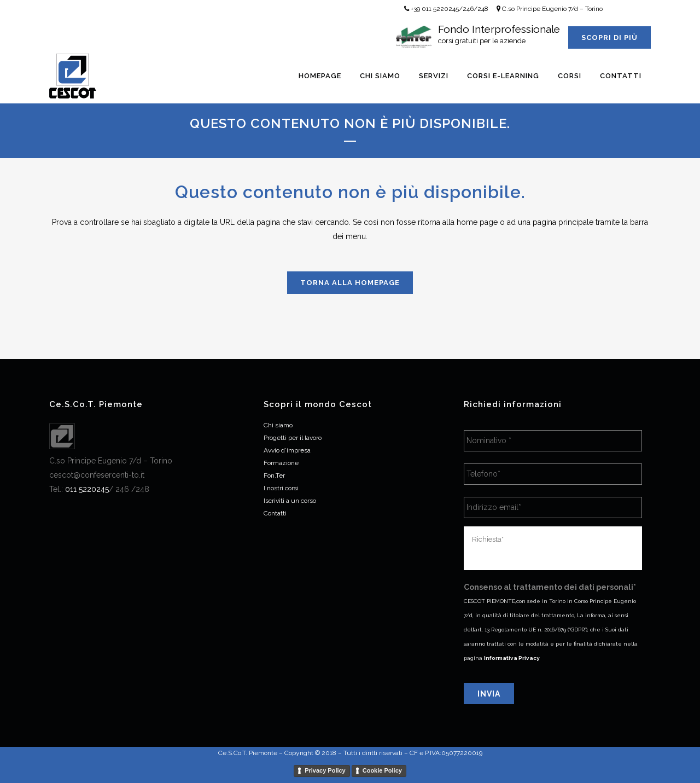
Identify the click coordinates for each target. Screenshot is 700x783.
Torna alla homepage (350, 283)
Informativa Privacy (512, 658)
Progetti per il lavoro (293, 438)
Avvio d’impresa (287, 450)
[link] (87, 489)
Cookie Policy (382, 770)
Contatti (275, 513)
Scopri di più (609, 37)
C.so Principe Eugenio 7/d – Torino (550, 9)
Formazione (281, 463)
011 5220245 (87, 489)
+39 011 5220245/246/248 (446, 9)
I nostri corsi (281, 488)
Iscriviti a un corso (290, 501)
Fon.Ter (274, 475)
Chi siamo (278, 425)
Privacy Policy (325, 770)
